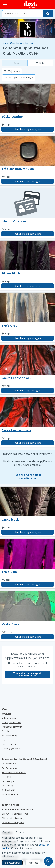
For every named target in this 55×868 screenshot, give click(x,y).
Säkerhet (6, 731)
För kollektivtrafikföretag (14, 773)
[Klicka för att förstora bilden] (27, 99)
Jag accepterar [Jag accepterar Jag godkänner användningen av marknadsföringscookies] (12, 863)
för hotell (7, 777)
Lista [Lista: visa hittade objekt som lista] (40, 63)
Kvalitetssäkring (10, 736)
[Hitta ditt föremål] (48, 14)
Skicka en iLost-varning (13, 818)
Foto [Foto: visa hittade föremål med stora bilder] (15, 63)
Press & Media (9, 744)
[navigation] (48, 861)
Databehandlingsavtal (12, 727)
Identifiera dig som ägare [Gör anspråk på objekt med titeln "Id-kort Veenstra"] (28, 234)
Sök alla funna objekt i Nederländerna (28, 476)
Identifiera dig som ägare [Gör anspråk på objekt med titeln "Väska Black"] (28, 637)
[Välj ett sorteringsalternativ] (19, 78)
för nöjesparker (10, 781)
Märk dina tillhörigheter (13, 822)
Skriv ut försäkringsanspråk (15, 814)
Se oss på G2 (9, 790)
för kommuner (9, 764)
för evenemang (10, 768)
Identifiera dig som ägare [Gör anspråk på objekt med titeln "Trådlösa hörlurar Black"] (28, 181)
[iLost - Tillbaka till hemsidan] (30, 4)
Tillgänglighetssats (11, 749)
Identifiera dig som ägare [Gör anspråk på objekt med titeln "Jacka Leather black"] (28, 390)
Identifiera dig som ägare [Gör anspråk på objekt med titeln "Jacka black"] (28, 532)
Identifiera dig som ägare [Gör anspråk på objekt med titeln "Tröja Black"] (28, 584)
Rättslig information (12, 722)
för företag (8, 786)
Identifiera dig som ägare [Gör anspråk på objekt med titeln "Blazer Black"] (28, 286)
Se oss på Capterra (11, 794)
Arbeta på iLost (9, 718)
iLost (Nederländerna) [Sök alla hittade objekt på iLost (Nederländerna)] (18, 43)
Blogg (5, 740)
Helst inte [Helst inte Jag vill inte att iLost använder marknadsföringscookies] (33, 863)
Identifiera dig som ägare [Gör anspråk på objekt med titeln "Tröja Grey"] (28, 338)
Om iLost (7, 714)
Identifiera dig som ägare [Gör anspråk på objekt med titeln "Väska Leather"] (28, 129)
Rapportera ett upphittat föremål (18, 809)
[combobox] (22, 14)
